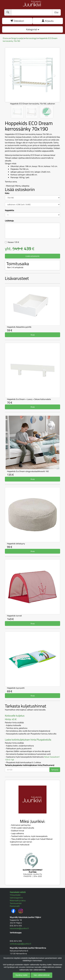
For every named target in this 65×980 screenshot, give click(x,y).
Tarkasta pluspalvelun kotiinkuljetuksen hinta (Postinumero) (30, 765)
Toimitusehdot (16, 903)
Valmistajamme (16, 898)
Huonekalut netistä (18, 892)
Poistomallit (15, 906)
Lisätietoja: (9, 221)
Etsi (56, 12)
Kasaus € (13, 242)
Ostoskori (17, 21)
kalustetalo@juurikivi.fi (19, 928)
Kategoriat (33, 29)
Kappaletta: (10, 210)
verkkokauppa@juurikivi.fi (20, 944)
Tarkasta (55, 770)
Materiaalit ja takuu (18, 900)
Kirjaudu (48, 21)
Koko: (7, 193)
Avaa (33, 335)
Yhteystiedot (15, 895)
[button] (9, 74)
